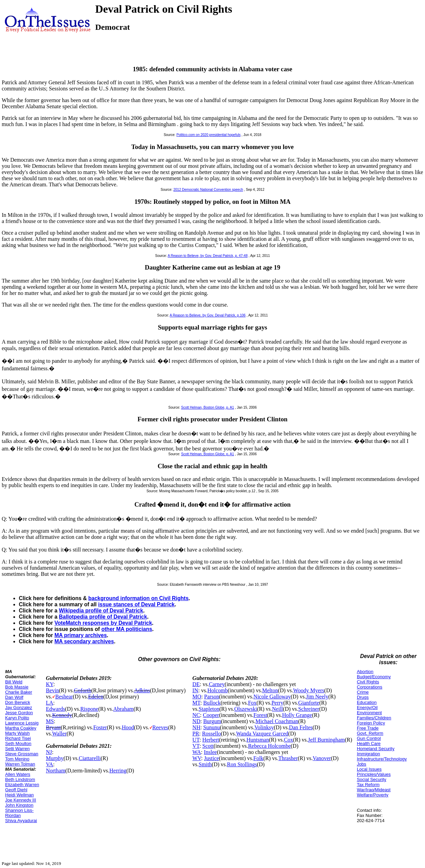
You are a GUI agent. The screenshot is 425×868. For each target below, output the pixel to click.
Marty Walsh (17, 733)
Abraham (123, 709)
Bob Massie (17, 687)
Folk (258, 758)
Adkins (142, 690)
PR (196, 734)
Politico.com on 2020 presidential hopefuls (208, 135)
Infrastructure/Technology (382, 759)
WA (197, 752)
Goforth (83, 690)
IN (195, 690)
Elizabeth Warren (22, 785)
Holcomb (217, 690)
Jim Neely (317, 697)
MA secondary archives (84, 641)
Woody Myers (309, 690)
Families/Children (374, 718)
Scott (208, 746)
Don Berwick (18, 702)
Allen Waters (18, 774)
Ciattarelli (90, 758)
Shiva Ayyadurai (21, 821)
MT (196, 703)
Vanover (322, 758)
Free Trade (368, 728)
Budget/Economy (374, 677)
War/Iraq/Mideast (374, 790)
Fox (252, 703)
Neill (277, 709)
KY (50, 684)
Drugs (363, 697)
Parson (212, 697)
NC (196, 715)
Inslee (210, 752)
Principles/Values (374, 774)
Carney (217, 684)
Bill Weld (14, 682)
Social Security (372, 779)
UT (196, 740)
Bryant (53, 727)
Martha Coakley (21, 728)
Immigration (368, 754)
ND (196, 721)
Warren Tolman (20, 764)
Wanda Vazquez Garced (262, 734)
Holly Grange (297, 715)
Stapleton (209, 709)
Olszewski (246, 709)
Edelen (96, 697)
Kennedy (62, 715)
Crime (363, 692)
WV (197, 758)
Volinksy (264, 727)
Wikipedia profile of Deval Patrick (101, 611)
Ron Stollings (242, 764)
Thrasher (288, 758)
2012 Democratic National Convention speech (208, 190)
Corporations (370, 687)
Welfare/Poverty (373, 795)
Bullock (212, 703)
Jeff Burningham (326, 740)
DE (196, 684)
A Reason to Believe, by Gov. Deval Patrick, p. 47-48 (208, 256)
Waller (59, 734)
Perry (278, 703)
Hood (128, 727)
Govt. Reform (370, 733)
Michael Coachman (277, 721)
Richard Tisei (18, 738)
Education (367, 702)
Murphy (55, 758)
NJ (49, 752)
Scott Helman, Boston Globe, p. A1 (208, 407)
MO (197, 697)
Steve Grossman (22, 754)
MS (50, 721)
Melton (270, 690)
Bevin (52, 690)
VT (196, 746)
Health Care (369, 743)
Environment (369, 713)
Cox (289, 740)
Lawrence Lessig (22, 723)
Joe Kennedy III (21, 800)
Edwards (55, 709)
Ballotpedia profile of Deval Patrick (103, 617)
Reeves (160, 727)
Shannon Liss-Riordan (19, 813)
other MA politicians (127, 629)
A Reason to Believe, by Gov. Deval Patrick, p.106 (208, 315)
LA (49, 703)
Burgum (212, 721)
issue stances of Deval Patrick (136, 604)
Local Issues (369, 769)
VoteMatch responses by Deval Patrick (103, 623)
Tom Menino (17, 759)
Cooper (211, 715)
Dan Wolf (14, 697)
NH (196, 727)
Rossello (211, 734)
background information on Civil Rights (139, 598)
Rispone (89, 709)
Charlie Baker (19, 692)
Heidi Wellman (20, 795)
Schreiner (309, 709)
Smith (205, 764)
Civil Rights (368, 682)
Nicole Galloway (272, 697)
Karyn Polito (17, 718)
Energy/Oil (367, 708)
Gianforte (309, 703)
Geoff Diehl (16, 790)
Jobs (361, 764)
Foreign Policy (371, 723)
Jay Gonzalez (19, 708)
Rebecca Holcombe (269, 746)
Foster (100, 727)
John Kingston (19, 805)
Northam (56, 771)
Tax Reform (368, 785)
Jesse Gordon (19, 713)
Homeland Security (376, 749)
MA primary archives (81, 635)
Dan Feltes (301, 727)
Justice (212, 758)
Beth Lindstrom (20, 779)
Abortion (365, 672)
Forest (260, 715)
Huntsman (258, 740)
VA (49, 764)
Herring (118, 771)
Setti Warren (17, 749)
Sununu (211, 727)
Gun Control (369, 738)
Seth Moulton (18, 743)
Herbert (211, 740)
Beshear (64, 697)
